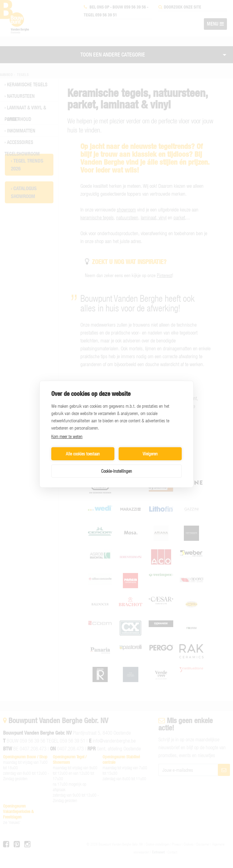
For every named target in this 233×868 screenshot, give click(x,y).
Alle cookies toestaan (83, 454)
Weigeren (150, 454)
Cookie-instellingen (116, 471)
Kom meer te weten (67, 436)
